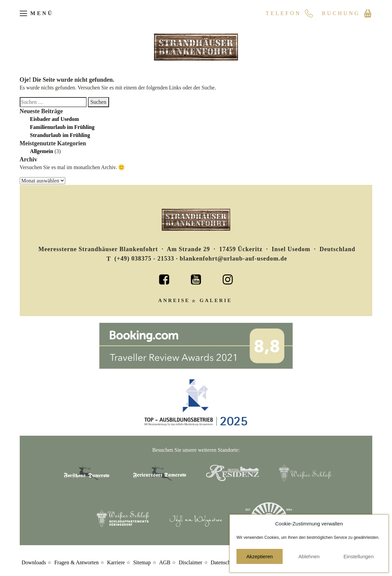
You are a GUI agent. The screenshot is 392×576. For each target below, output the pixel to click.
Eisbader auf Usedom (55, 119)
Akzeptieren (259, 556)
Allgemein (42, 151)
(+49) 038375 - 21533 (144, 259)
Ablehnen (309, 556)
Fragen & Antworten (76, 562)
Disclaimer (190, 562)
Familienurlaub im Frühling (62, 127)
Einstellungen (359, 556)
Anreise (174, 300)
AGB (165, 562)
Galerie (216, 300)
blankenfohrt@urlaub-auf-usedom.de (233, 259)
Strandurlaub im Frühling (60, 135)
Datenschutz (224, 562)
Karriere (116, 562)
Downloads (34, 562)
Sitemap (142, 562)
